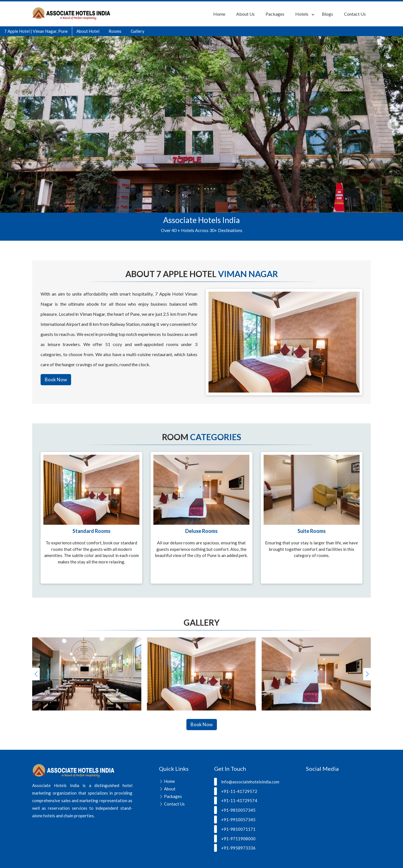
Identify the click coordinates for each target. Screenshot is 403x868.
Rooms (115, 31)
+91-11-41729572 (236, 791)
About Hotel (88, 31)
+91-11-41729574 (236, 800)
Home (219, 14)
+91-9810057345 (235, 810)
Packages (275, 14)
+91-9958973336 (235, 848)
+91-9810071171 (235, 829)
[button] (367, 674)
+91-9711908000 (235, 839)
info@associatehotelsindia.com (247, 782)
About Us (245, 14)
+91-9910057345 (235, 820)
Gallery (138, 31)
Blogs (327, 14)
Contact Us (355, 14)
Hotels (302, 14)
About (170, 789)
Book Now (56, 380)
